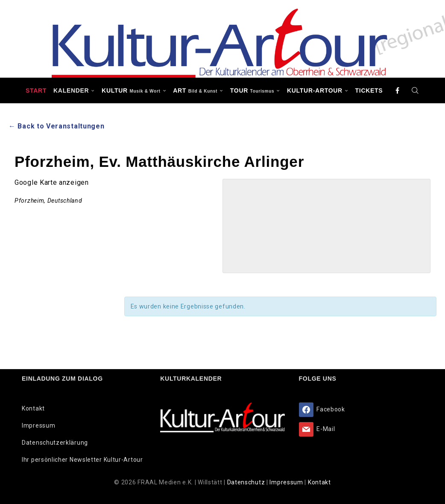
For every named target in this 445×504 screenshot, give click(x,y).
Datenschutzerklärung (55, 443)
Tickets (369, 90)
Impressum (38, 425)
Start (36, 90)
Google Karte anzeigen (52, 182)
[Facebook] (398, 90)
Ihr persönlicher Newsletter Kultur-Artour (82, 460)
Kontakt (33, 408)
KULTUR (131, 90)
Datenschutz (247, 482)
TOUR (252, 90)
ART (195, 90)
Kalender (71, 90)
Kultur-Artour (315, 90)
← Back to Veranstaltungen (57, 126)
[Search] (415, 90)
